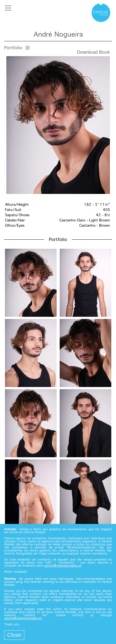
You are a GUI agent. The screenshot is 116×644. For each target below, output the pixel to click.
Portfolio (13, 48)
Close (14, 635)
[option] (58, 125)
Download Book (93, 52)
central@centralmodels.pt (63, 566)
